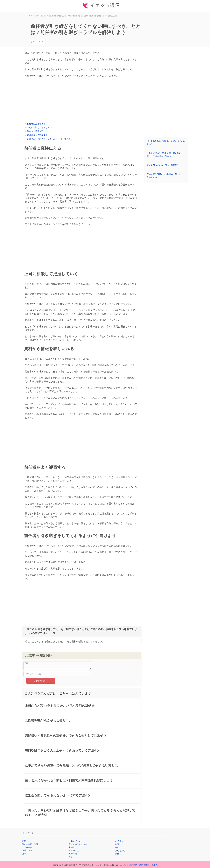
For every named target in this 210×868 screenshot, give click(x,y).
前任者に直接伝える (36, 124)
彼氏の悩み (27, 850)
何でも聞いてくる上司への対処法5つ (163, 165)
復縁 (24, 854)
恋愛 (24, 841)
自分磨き (119, 841)
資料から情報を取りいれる (39, 131)
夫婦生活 (73, 847)
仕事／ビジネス (37, 42)
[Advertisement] (82, 99)
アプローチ (27, 847)
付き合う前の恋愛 (30, 844)
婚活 (117, 844)
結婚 (117, 847)
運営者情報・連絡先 (148, 865)
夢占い (72, 857)
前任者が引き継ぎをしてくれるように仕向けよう (50, 139)
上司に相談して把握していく (40, 127)
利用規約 (133, 865)
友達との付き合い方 (78, 844)
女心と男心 (120, 850)
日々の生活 (74, 850)
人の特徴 (73, 854)
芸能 (117, 854)
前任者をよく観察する (37, 135)
